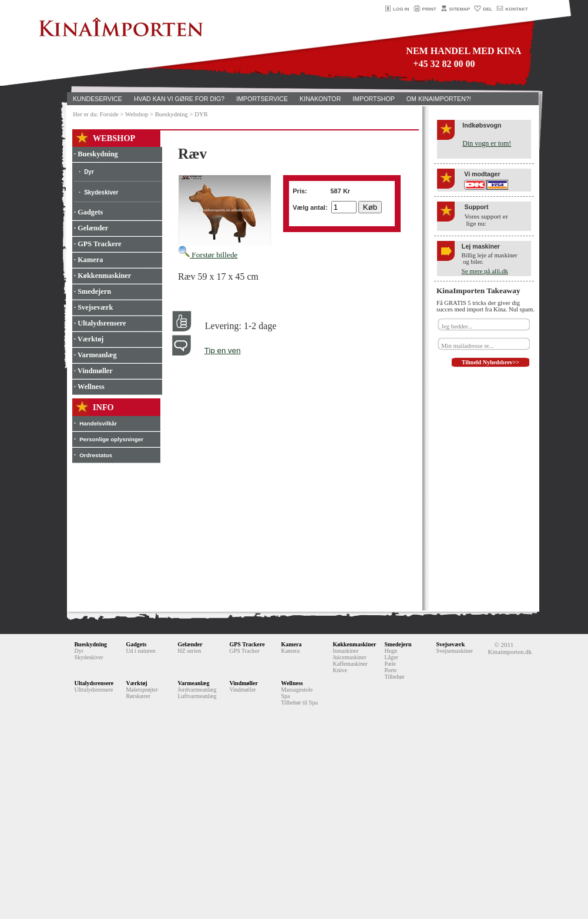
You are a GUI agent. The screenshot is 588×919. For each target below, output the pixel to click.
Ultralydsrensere (93, 690)
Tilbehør (394, 677)
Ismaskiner (345, 651)
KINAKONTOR (320, 99)
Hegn (391, 651)
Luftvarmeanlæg (197, 696)
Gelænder (190, 644)
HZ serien (189, 651)
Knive (340, 670)
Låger (391, 657)
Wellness (292, 683)
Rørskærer (138, 696)
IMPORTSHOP (373, 99)
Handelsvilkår (98, 423)
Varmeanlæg (193, 683)
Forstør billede (208, 255)
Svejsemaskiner (454, 651)
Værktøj (136, 683)
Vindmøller (243, 683)
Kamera (291, 644)
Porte (390, 670)
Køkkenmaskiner (354, 644)
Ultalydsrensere (94, 683)
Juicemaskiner (349, 657)
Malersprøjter (142, 690)
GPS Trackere (247, 644)
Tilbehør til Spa (299, 702)
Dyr (89, 172)
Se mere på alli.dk (485, 271)
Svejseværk (450, 644)
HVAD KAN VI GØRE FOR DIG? (179, 99)
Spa (285, 696)
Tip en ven (223, 351)
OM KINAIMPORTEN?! (439, 99)
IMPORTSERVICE (262, 99)
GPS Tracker (244, 651)
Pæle (390, 664)
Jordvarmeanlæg (197, 690)
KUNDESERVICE (98, 99)
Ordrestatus (96, 455)
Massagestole (297, 690)
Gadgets (136, 644)
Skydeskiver (101, 192)
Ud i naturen (140, 651)
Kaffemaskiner (350, 664)
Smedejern (398, 644)
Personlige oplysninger (111, 439)
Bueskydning (90, 644)
